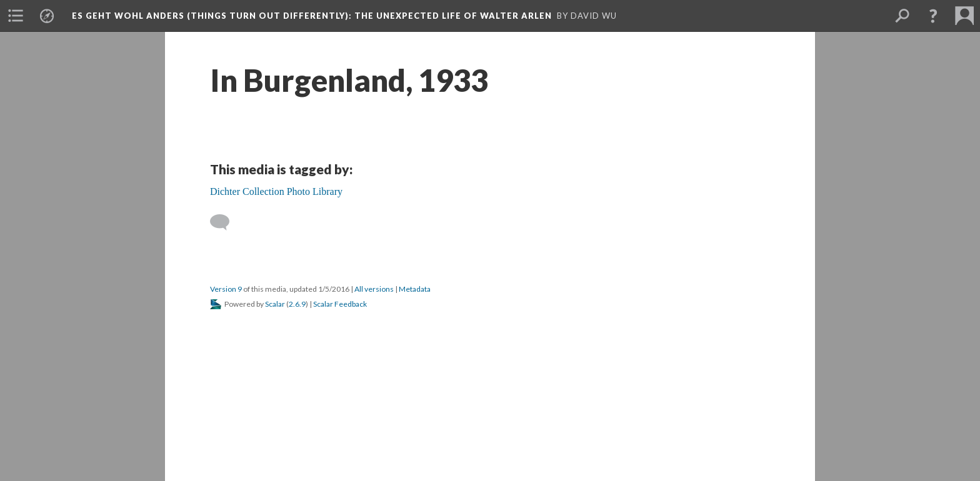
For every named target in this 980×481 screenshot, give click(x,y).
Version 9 (226, 289)
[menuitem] (16, 16)
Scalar (275, 304)
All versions (374, 289)
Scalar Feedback (340, 304)
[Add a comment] (225, 222)
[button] (933, 16)
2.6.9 (297, 304)
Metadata (415, 289)
